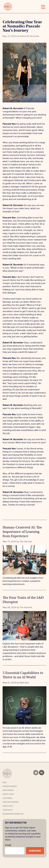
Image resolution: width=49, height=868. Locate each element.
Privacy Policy (8, 806)
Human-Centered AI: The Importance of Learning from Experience (22, 532)
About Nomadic (8, 790)
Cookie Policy (8, 810)
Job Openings (7, 798)
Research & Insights (10, 786)
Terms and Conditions (11, 802)
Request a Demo (8, 794)
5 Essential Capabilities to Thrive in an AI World (23, 675)
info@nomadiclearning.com (13, 814)
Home (5, 782)
